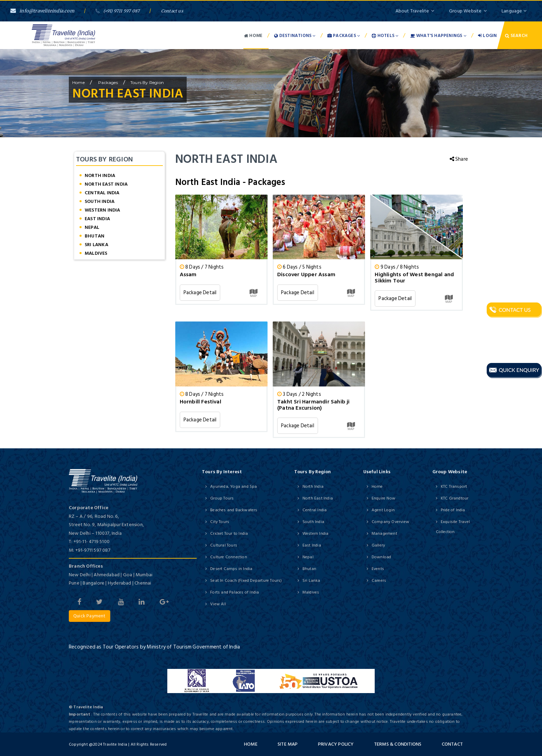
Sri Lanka (96, 245)
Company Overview (390, 522)
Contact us (172, 11)
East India (97, 219)
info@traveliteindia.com (42, 11)
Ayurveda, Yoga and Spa (233, 487)
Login (487, 36)
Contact (452, 744)
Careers (379, 581)
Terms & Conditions (398, 744)
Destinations (295, 36)
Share (459, 159)
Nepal (92, 227)
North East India (106, 184)
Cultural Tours (224, 545)
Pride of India (453, 510)
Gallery (378, 545)
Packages (344, 36)
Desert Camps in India (231, 569)
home (78, 82)
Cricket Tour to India (229, 534)
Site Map (288, 744)
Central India (102, 193)
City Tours (220, 522)
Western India (102, 210)
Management (384, 534)
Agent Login (383, 510)
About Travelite (415, 11)
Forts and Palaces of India (235, 592)
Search (516, 36)
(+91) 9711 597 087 (118, 11)
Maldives (96, 253)
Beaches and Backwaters (234, 510)
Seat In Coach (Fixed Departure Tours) (246, 581)
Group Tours (222, 498)
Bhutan (95, 236)
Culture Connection (229, 557)
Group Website (468, 11)
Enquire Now (384, 498)
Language (514, 11)
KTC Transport (454, 487)
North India (100, 175)
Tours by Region (147, 82)
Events (378, 569)
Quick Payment (90, 616)
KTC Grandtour (455, 498)
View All (218, 604)
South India (100, 201)
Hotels (385, 36)
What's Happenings (438, 36)
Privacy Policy (336, 744)
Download (381, 557)
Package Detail (200, 293)
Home (253, 36)
